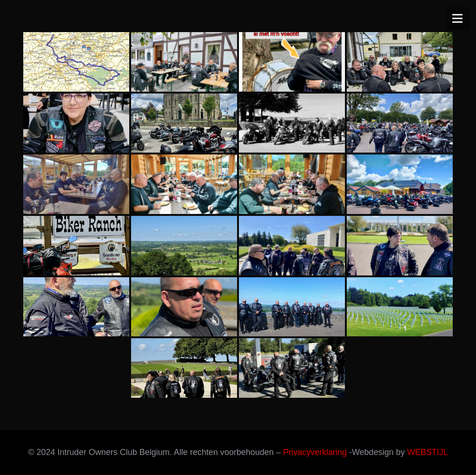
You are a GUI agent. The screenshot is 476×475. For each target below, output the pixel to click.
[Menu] (457, 19)
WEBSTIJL (428, 452)
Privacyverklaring (315, 452)
